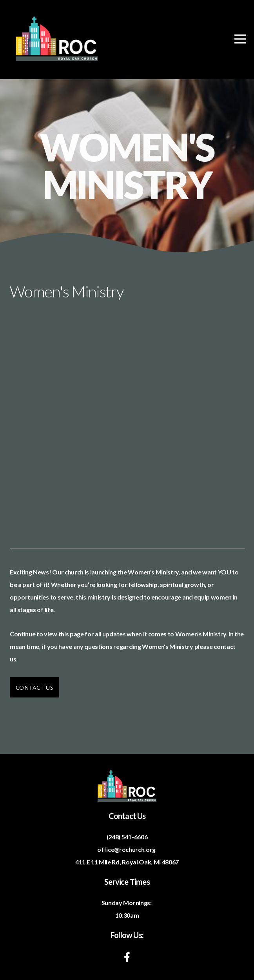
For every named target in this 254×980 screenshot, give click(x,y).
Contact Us (34, 687)
